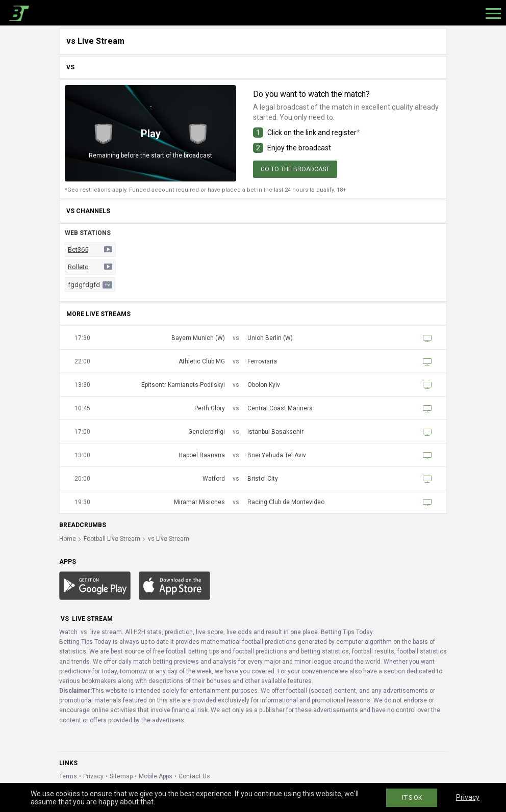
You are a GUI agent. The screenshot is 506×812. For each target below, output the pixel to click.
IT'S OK (412, 798)
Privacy (93, 776)
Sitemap (121, 776)
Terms (68, 776)
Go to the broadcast (295, 169)
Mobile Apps (156, 776)
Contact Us (194, 776)
